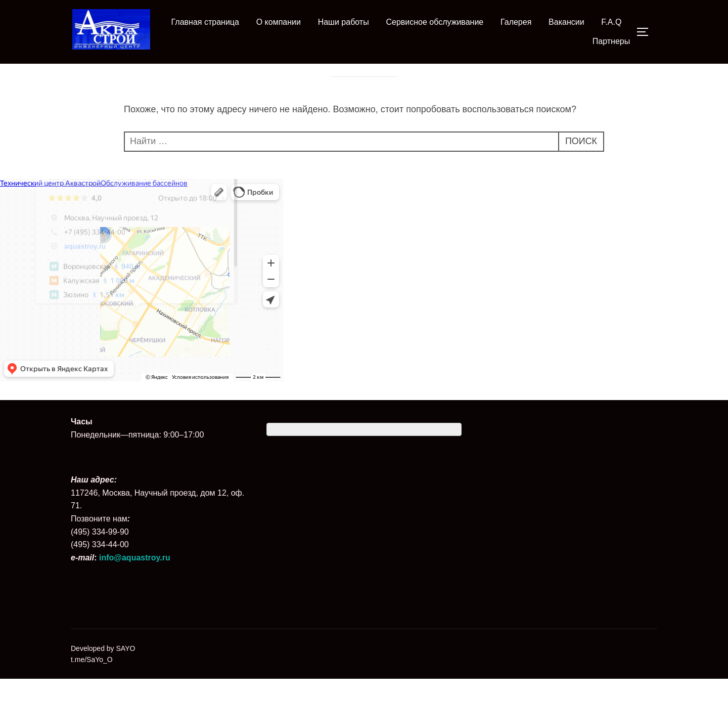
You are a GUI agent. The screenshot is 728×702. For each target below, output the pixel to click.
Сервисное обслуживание (435, 22)
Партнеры (611, 41)
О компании (279, 22)
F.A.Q (611, 22)
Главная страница (205, 22)
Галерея (516, 22)
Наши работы (344, 22)
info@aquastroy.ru (135, 581)
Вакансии (566, 22)
